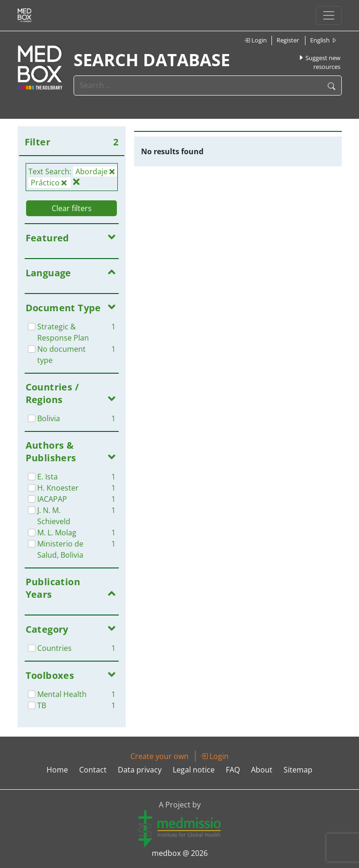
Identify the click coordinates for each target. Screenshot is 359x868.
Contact (93, 770)
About (262, 770)
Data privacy (140, 770)
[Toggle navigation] (329, 15)
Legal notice (194, 770)
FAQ (233, 770)
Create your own (159, 756)
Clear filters (72, 208)
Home (57, 770)
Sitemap (298, 770)
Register (288, 40)
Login (255, 40)
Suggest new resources (319, 62)
